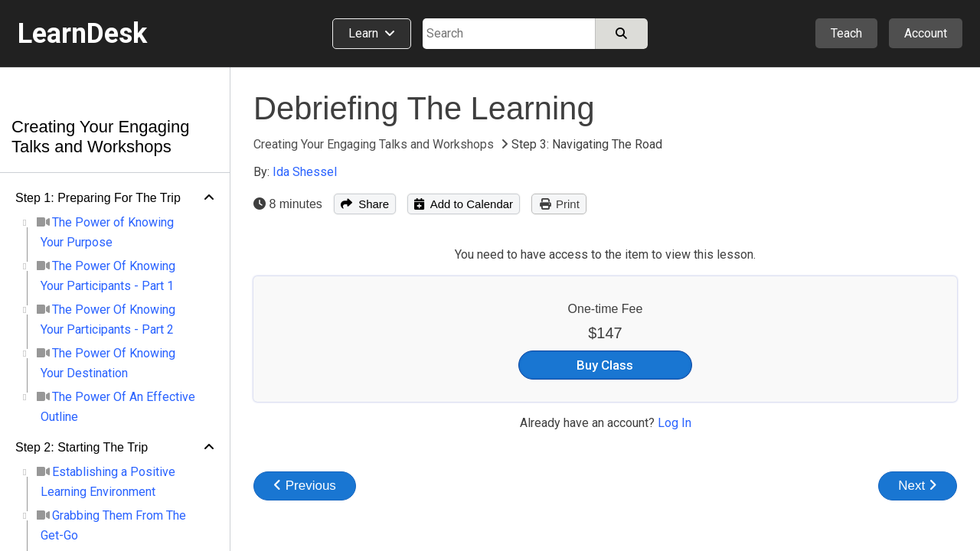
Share (365, 204)
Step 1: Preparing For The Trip (98, 198)
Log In (675, 423)
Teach (846, 33)
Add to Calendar (464, 204)
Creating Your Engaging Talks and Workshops (100, 137)
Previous (305, 486)
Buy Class (605, 365)
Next (918, 486)
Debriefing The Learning (424, 108)
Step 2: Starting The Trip (82, 447)
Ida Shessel (305, 172)
